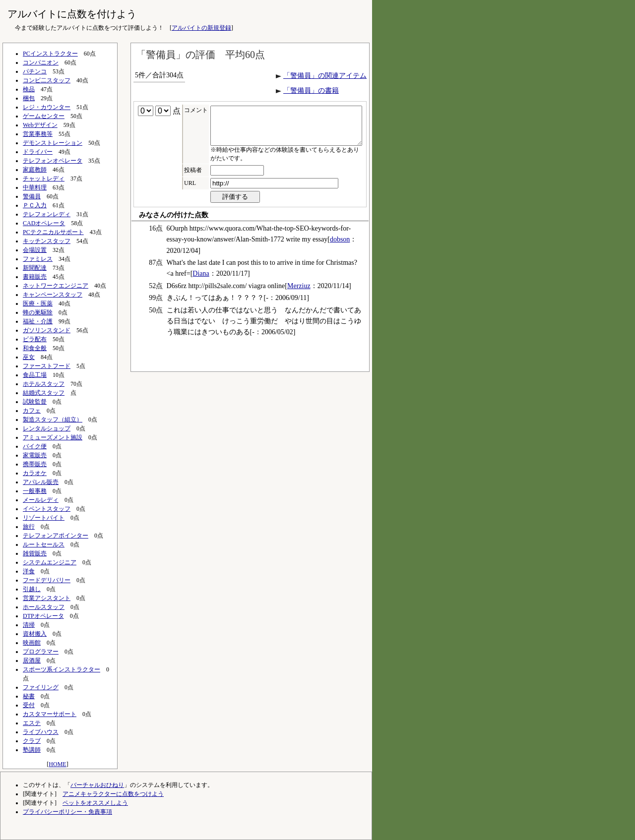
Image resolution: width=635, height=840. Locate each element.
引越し (32, 589)
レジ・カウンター (47, 107)
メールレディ (41, 500)
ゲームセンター (44, 116)
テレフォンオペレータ (53, 161)
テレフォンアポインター (56, 536)
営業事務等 (38, 134)
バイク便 (35, 446)
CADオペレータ (44, 223)
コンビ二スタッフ (47, 80)
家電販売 (35, 455)
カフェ (32, 411)
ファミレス (38, 259)
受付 (29, 705)
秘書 (29, 696)
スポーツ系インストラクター (62, 669)
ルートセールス (44, 544)
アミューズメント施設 (53, 437)
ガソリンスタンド (47, 330)
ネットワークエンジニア (56, 286)
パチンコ (35, 71)
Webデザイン (40, 125)
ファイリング (41, 687)
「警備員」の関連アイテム (325, 76)
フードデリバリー (47, 580)
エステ (32, 723)
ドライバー (38, 152)
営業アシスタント (47, 598)
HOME (57, 764)
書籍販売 (35, 277)
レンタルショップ (47, 428)
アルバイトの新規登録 (201, 28)
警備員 (32, 196)
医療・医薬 (38, 303)
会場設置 (35, 250)
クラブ (32, 741)
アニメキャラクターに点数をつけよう (113, 794)
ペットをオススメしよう (95, 803)
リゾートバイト (44, 518)
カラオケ (35, 473)
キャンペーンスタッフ (53, 295)
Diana (201, 281)
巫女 (29, 357)
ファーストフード (47, 366)
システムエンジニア (50, 562)
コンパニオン (41, 62)
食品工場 (35, 375)
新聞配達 (35, 268)
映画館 (32, 643)
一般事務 (35, 491)
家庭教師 (35, 170)
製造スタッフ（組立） (53, 420)
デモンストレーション (53, 143)
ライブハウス (41, 732)
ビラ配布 (35, 339)
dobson (340, 247)
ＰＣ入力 (35, 205)
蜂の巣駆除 (38, 312)
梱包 (29, 98)
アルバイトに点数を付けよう (72, 14)
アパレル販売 (41, 482)
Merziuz (299, 293)
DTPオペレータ (43, 616)
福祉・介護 (38, 321)
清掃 (29, 625)
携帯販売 (35, 464)
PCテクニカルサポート (53, 232)
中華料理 (35, 187)
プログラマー (41, 652)
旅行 (29, 527)
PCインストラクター (50, 54)
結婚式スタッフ (44, 393)
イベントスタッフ (47, 509)
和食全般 (35, 348)
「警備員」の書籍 (311, 90)
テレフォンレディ (47, 214)
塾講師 (32, 750)
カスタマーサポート (50, 714)
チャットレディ (44, 179)
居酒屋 (32, 660)
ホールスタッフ (44, 607)
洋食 (29, 571)
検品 (29, 89)
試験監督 (35, 402)
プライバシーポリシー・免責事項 (67, 812)
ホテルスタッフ (44, 384)
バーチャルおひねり (97, 785)
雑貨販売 (35, 553)
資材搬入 (35, 634)
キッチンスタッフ (47, 241)
